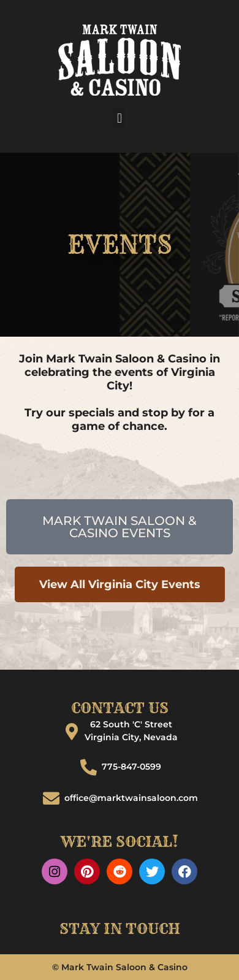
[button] (119, 118)
